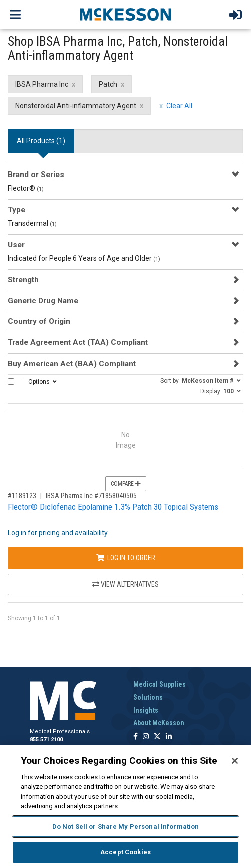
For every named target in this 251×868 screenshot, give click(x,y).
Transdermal (32, 223)
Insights (146, 710)
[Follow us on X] (157, 737)
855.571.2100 (46, 739)
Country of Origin (39, 321)
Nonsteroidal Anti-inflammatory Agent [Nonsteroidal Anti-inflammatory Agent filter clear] (76, 106)
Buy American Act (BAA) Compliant (72, 364)
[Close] (235, 761)
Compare (126, 484)
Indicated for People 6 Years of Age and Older (84, 258)
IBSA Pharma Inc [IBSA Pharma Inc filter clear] (42, 84)
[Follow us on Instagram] (146, 737)
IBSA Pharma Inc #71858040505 (91, 496)
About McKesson (159, 723)
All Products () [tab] (41, 141)
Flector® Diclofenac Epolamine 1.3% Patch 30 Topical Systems (113, 507)
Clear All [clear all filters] (179, 106)
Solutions (148, 697)
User (16, 245)
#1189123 (22, 496)
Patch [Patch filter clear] (108, 84)
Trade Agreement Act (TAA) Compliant (78, 342)
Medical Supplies (160, 684)
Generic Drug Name (43, 301)
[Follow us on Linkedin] (169, 737)
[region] (125, 806)
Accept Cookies (125, 852)
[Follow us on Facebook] (136, 737)
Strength (23, 280)
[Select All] (11, 381)
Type (16, 210)
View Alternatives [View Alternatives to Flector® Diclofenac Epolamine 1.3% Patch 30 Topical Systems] (125, 584)
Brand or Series (36, 175)
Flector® (26, 188)
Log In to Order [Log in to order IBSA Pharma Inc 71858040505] (126, 558)
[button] (201, 380)
